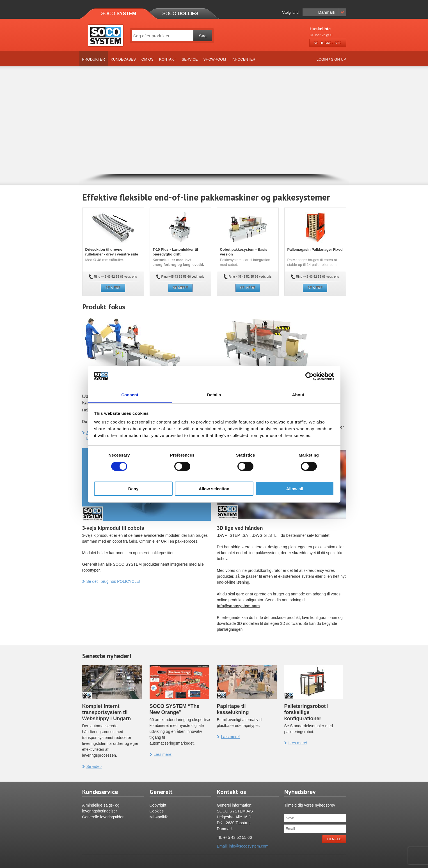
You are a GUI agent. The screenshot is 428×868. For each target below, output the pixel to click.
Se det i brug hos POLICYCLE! (111, 581)
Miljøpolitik (159, 817)
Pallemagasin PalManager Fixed (315, 249)
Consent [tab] (130, 395)
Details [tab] (214, 395)
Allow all (295, 489)
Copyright (158, 805)
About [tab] (298, 395)
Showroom (215, 59)
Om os (147, 59)
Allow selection (214, 489)
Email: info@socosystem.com (243, 846)
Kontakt (168, 59)
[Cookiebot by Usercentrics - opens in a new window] (309, 376)
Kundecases (123, 59)
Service (190, 59)
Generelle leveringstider (103, 817)
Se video (92, 766)
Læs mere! (161, 754)
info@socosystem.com (238, 606)
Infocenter (243, 59)
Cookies (157, 811)
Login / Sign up (331, 59)
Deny (133, 489)
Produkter (94, 59)
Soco (119, 14)
